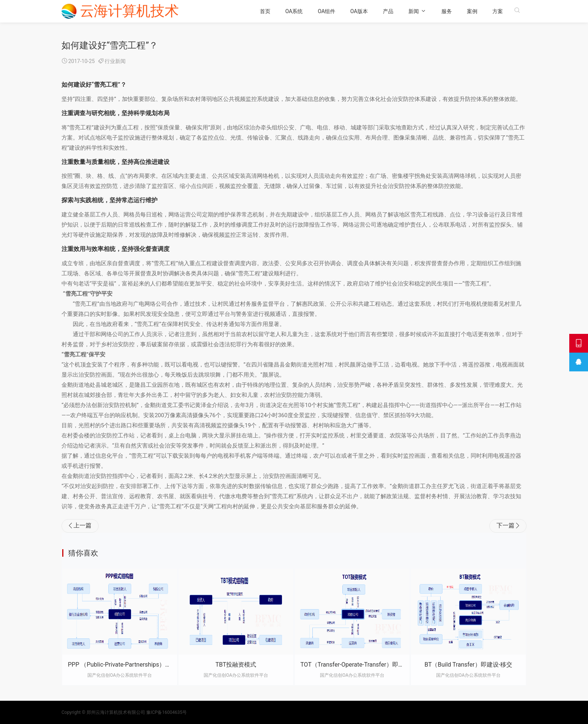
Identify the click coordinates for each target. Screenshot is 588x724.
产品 (394, 11)
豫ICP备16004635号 (167, 712)
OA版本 (365, 11)
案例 (478, 11)
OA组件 (333, 11)
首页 (271, 11)
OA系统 (301, 11)
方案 (504, 11)
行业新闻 (115, 61)
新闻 (420, 11)
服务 (453, 11)
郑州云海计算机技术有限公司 (116, 712)
